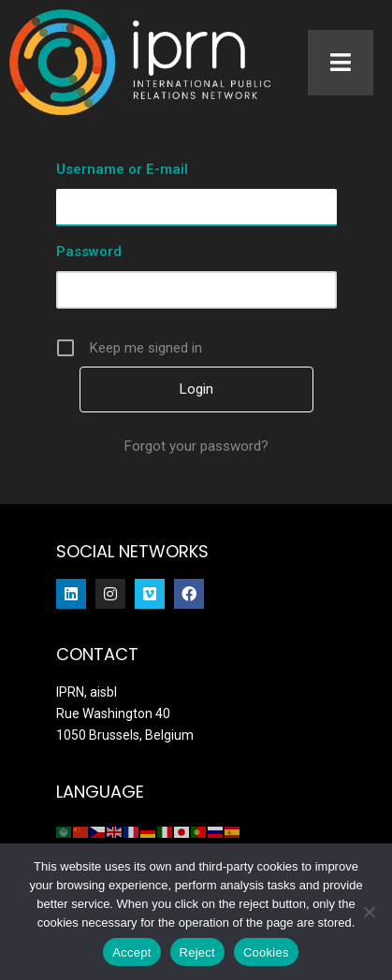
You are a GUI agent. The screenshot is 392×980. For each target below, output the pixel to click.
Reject (197, 952)
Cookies (266, 952)
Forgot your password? (196, 446)
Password (89, 252)
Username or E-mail (122, 169)
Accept (131, 952)
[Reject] (369, 912)
